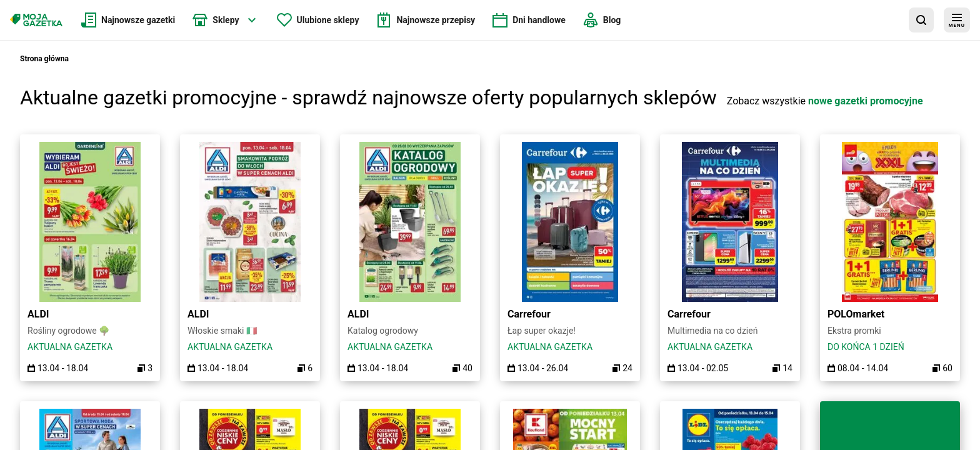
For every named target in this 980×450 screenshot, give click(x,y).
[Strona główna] (36, 20)
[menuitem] (128, 20)
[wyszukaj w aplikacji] (921, 20)
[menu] (957, 20)
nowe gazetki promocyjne (866, 101)
